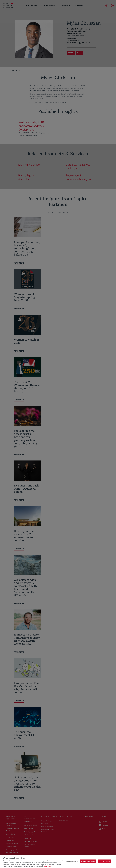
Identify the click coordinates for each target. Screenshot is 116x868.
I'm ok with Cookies (105, 861)
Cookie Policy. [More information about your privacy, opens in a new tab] (47, 866)
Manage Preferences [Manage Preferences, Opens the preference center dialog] (72, 861)
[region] (58, 862)
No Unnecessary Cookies (88, 861)
